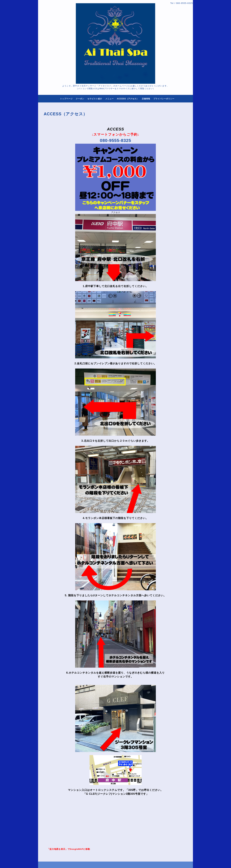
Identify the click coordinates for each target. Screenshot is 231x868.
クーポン (80, 99)
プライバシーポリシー (164, 99)
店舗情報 (146, 99)
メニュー (110, 99)
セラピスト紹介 (95, 99)
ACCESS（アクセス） (128, 99)
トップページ (66, 99)
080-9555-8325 (184, 3)
